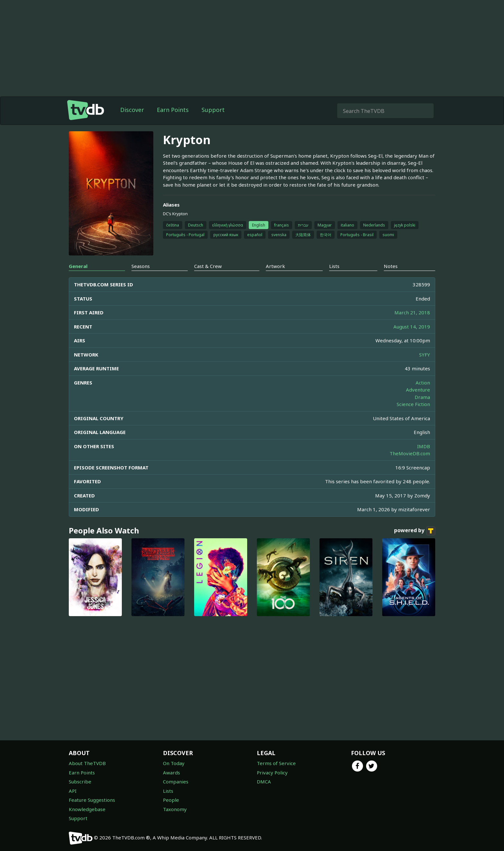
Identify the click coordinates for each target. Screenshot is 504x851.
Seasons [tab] (141, 266)
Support (213, 110)
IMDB (424, 446)
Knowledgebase (87, 809)
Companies (176, 782)
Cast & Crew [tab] (208, 266)
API (73, 791)
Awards (171, 772)
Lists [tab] (334, 266)
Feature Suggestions (92, 800)
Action (423, 383)
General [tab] (78, 266)
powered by (415, 531)
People (171, 800)
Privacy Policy (272, 772)
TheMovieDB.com (410, 453)
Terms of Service (276, 763)
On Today (174, 763)
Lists (168, 791)
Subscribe (80, 782)
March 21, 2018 (412, 312)
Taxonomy (175, 809)
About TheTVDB (87, 763)
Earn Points (173, 110)
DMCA (264, 782)
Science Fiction (413, 404)
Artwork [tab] (275, 266)
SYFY (425, 355)
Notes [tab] (391, 266)
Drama (422, 397)
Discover (132, 110)
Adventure (418, 390)
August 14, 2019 (412, 327)
